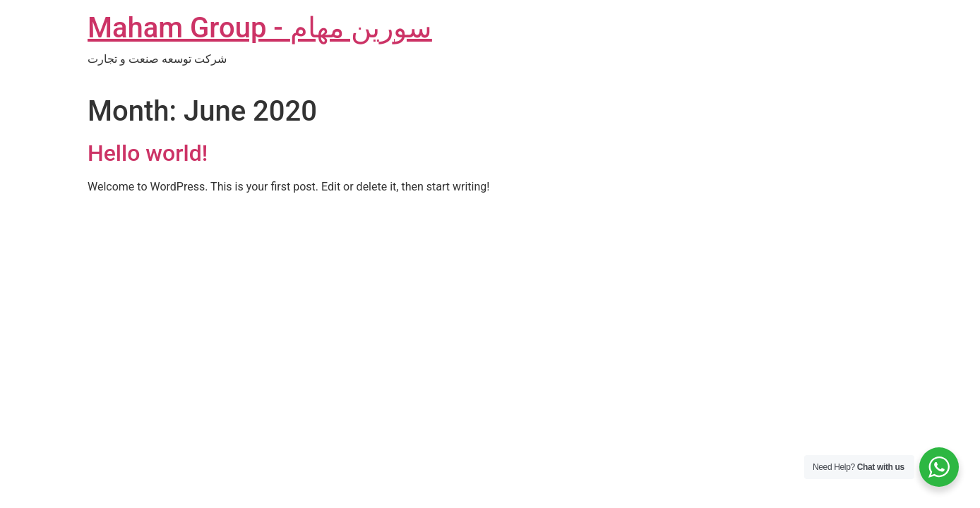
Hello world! (148, 153)
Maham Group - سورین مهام (260, 28)
